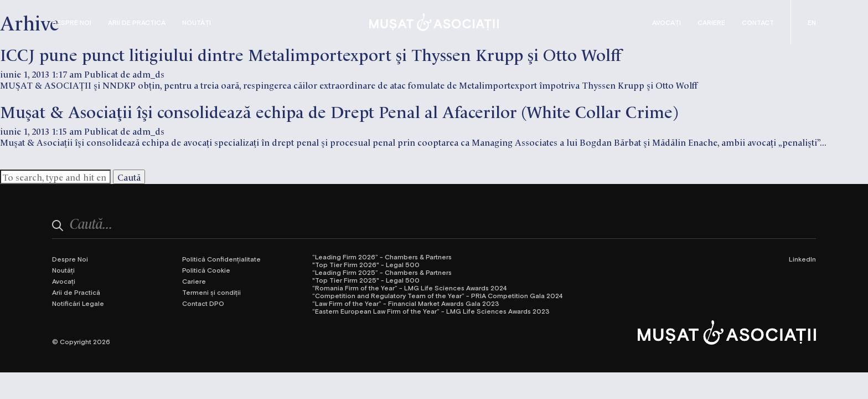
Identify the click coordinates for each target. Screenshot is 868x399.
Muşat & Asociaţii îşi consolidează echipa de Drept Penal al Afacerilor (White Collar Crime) (339, 111)
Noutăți (197, 22)
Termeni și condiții (211, 292)
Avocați (666, 22)
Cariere (711, 22)
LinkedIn (802, 259)
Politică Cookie (206, 270)
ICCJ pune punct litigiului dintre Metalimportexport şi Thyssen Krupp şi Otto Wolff (311, 53)
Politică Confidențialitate (221, 259)
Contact (758, 22)
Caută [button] (129, 177)
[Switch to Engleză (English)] (812, 22)
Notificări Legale (78, 303)
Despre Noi (72, 22)
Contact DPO (203, 303)
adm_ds (148, 74)
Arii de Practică (137, 22)
